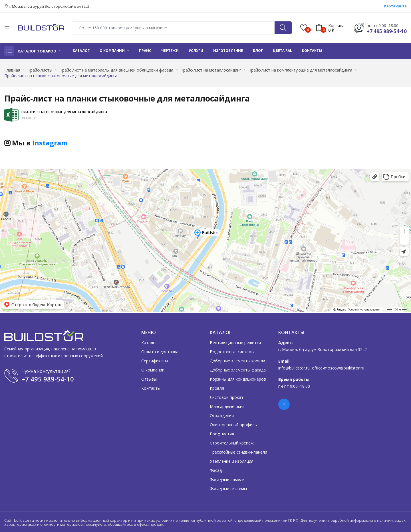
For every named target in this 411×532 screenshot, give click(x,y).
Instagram (50, 143)
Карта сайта (395, 6)
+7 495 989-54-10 (387, 31)
